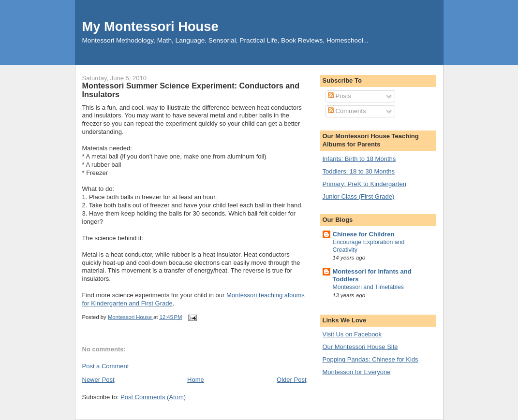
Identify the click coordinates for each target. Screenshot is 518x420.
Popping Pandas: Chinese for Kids (370, 359)
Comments (347, 111)
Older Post (291, 380)
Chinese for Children (364, 234)
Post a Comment (106, 366)
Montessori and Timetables (369, 287)
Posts (340, 96)
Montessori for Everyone (357, 372)
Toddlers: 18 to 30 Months (359, 171)
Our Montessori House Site (360, 347)
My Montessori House (150, 26)
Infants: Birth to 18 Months (359, 159)
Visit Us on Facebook (352, 334)
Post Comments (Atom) (153, 397)
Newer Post (98, 380)
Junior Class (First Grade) (359, 196)
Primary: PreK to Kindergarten (364, 184)
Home (196, 380)
